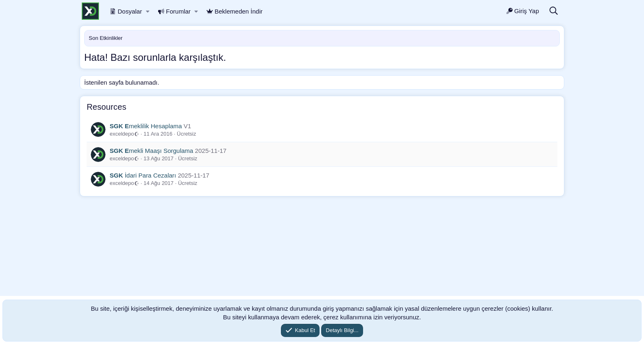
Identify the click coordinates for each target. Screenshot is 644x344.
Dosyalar (126, 11)
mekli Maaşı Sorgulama (151, 151)
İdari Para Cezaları (143, 175)
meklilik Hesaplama (146, 126)
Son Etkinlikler (106, 38)
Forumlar (175, 11)
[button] (148, 11)
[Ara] (554, 11)
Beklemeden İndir (235, 11)
